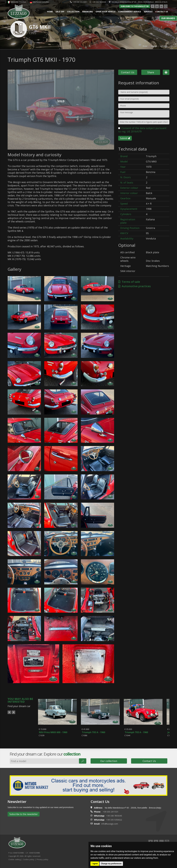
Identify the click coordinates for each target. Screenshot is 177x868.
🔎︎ (83, 764)
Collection (73, 12)
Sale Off (60, 12)
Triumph (154, 46)
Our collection (109, 764)
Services (148, 12)
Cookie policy (29, 862)
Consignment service (130, 12)
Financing (87, 12)
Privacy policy (42, 862)
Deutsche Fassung (39, 2)
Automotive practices (134, 286)
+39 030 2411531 (78, 2)
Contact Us (128, 72)
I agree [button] (95, 864)
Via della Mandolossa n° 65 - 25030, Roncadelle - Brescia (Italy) (138, 2)
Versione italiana (17, 2)
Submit (125, 138)
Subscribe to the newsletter (135, 6)
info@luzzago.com (110, 827)
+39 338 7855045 (98, 2)
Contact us (162, 12)
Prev (9, 712)
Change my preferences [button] (111, 864)
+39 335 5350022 (114, 823)
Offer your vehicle (106, 12)
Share (151, 72)
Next (13, 712)
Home (50, 12)
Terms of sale (129, 282)
